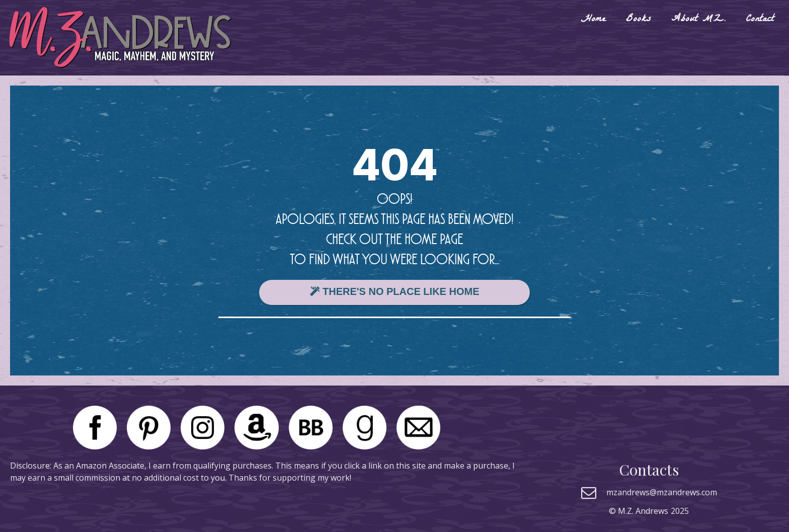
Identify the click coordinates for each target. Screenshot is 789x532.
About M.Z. (698, 20)
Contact (760, 20)
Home (593, 20)
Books (639, 20)
